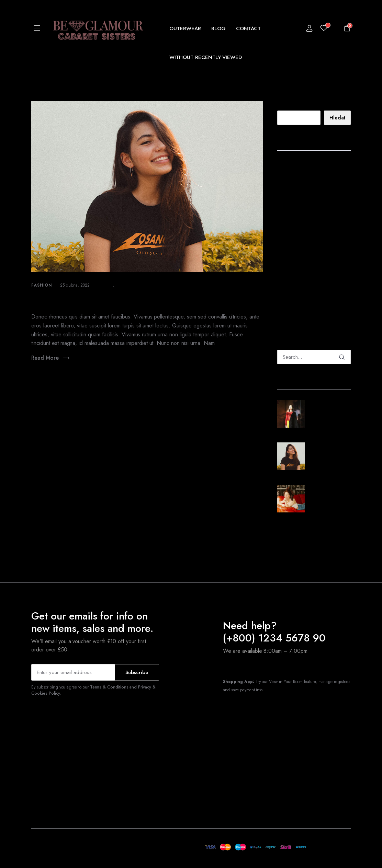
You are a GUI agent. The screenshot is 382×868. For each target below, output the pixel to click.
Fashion (42, 285)
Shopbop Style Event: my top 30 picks (312, 205)
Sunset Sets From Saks (307, 192)
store (120, 285)
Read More (51, 358)
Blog (218, 28)
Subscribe (137, 672)
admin (283, 253)
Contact (249, 28)
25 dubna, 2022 (75, 285)
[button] (54, 7)
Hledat (284, 105)
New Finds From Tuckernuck (112, 299)
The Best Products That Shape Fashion (311, 168)
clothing (105, 285)
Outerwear (185, 28)
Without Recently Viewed (206, 57)
